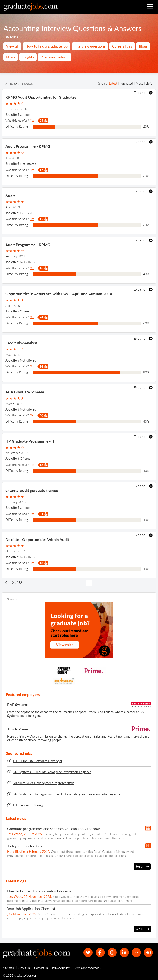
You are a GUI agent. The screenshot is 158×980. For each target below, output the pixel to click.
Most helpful (145, 83)
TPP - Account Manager (29, 805)
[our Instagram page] (112, 953)
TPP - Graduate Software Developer (37, 761)
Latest (113, 83)
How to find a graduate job (47, 46)
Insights (28, 57)
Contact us (41, 968)
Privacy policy (61, 968)
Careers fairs (122, 46)
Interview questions (90, 46)
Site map (8, 968)
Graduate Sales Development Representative (43, 783)
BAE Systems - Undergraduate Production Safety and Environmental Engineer (66, 794)
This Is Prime (18, 729)
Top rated (127, 83)
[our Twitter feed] (88, 953)
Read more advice (55, 57)
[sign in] (148, 953)
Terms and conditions (87, 968)
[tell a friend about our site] (136, 953)
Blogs (143, 46)
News (11, 57)
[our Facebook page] (100, 953)
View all (12, 46)
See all (142, 866)
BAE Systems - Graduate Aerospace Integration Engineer (52, 772)
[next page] (89, 583)
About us (24, 968)
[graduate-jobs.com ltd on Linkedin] (124, 953)
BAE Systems (18, 704)
